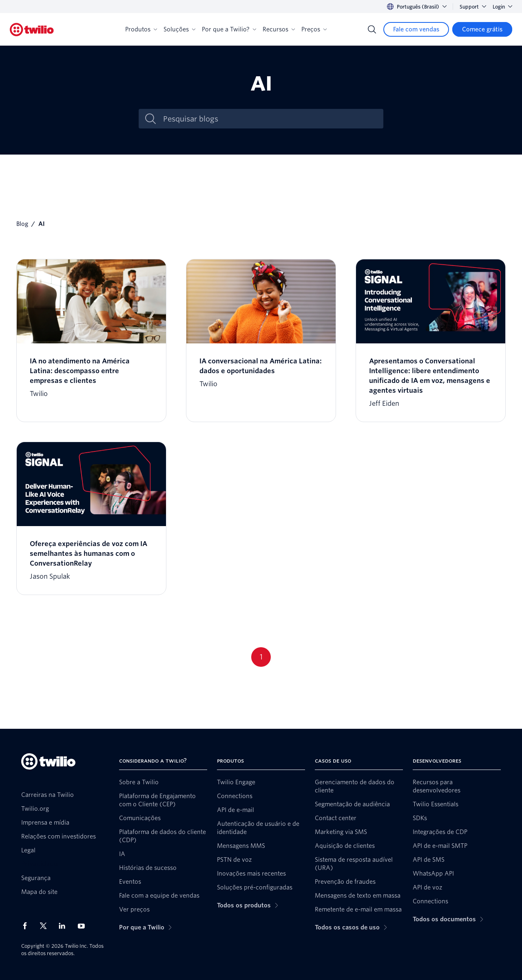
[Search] (372, 29)
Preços (314, 29)
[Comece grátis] (482, 29)
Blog (22, 224)
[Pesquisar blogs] (270, 119)
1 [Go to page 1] (261, 657)
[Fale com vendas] (416, 29)
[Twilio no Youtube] (84, 926)
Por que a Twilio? (229, 29)
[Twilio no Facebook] (27, 926)
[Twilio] (32, 30)
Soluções (179, 29)
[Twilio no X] (46, 926)
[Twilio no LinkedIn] (65, 926)
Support (473, 7)
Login (502, 7)
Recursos (279, 29)
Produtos (141, 29)
